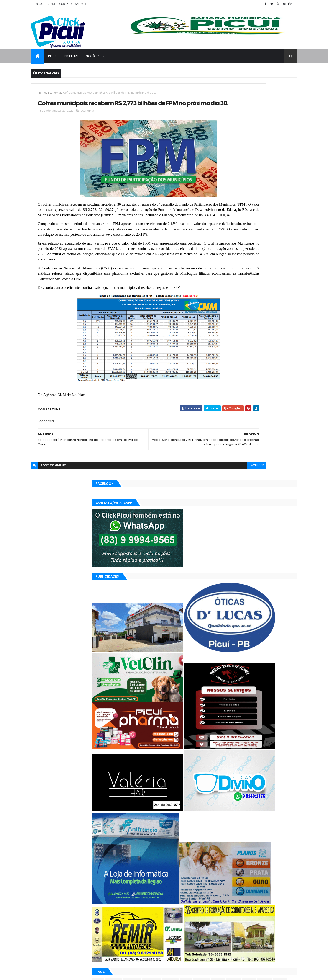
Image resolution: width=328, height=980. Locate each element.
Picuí (52, 56)
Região (252, 911)
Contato (65, 4)
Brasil (221, 895)
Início (39, 4)
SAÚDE (267, 911)
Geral (239, 903)
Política (237, 911)
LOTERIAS (254, 903)
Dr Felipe (71, 56)
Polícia (221, 911)
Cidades (236, 895)
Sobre (51, 4)
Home (42, 93)
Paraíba (287, 903)
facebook (196, 508)
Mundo (271, 903)
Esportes (223, 903)
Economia (54, 93)
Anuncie (81, 4)
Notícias (94, 56)
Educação (274, 895)
